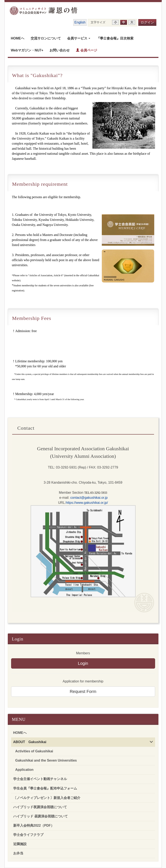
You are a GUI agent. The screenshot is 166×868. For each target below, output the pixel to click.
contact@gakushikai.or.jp (88, 498)
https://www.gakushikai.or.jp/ (87, 503)
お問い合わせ (60, 50)
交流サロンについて (46, 38)
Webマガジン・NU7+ (27, 50)
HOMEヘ (18, 38)
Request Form (83, 691)
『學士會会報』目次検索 (115, 38)
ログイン (147, 22)
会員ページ (86, 50)
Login (83, 663)
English (80, 22)
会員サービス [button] (79, 38)
